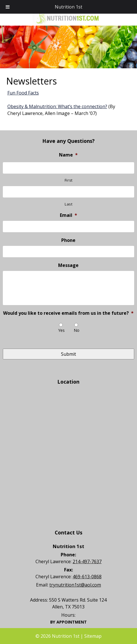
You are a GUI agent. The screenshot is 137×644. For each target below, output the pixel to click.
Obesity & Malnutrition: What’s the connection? (57, 106)
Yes (61, 330)
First (69, 180)
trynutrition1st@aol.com (75, 585)
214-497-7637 (87, 561)
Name (68, 155)
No (77, 330)
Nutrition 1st (68, 7)
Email (68, 215)
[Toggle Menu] (8, 7)
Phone (68, 240)
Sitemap (93, 636)
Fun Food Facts (23, 93)
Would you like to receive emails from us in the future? (68, 313)
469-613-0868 (87, 577)
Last (69, 204)
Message (68, 265)
